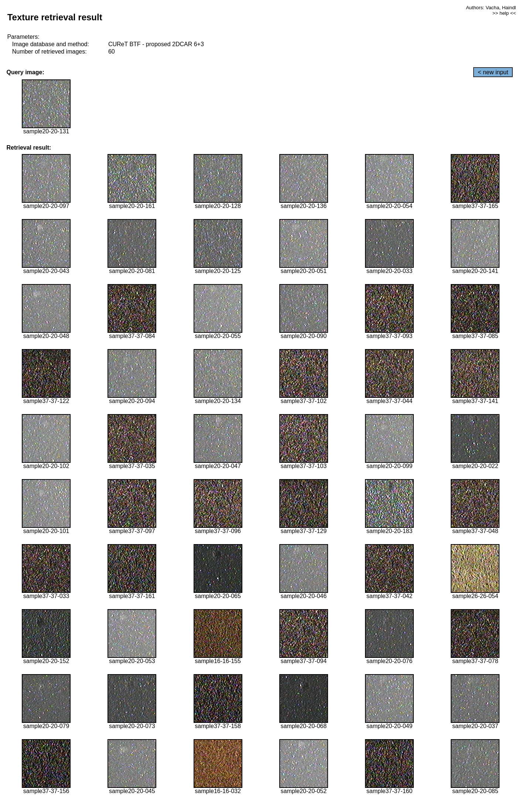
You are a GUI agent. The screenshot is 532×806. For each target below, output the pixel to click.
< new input (493, 72)
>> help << (504, 13)
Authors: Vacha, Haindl (491, 8)
